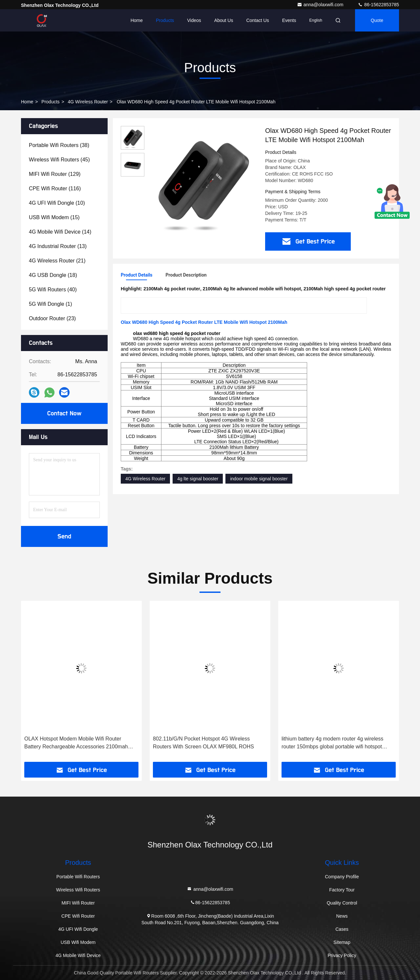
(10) (57, 203)
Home (137, 20)
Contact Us (257, 20)
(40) (53, 290)
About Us (224, 20)
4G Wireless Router (88, 102)
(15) (54, 217)
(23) (52, 318)
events (289, 20)
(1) (51, 304)
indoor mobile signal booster (259, 479)
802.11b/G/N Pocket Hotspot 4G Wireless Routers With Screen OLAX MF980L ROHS (203, 743)
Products (165, 20)
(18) (53, 275)
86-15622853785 (378, 5)
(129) (55, 174)
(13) (58, 246)
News (342, 916)
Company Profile (342, 877)
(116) (55, 188)
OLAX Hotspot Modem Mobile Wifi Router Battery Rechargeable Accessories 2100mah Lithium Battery (76, 743)
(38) (59, 145)
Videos (194, 20)
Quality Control (342, 903)
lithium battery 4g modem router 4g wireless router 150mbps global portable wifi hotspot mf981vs (332, 743)
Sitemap (342, 942)
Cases (342, 929)
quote (377, 20)
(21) (57, 261)
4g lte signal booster (198, 479)
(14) (60, 232)
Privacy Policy (342, 955)
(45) (59, 160)
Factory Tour (342, 890)
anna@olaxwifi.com (321, 5)
